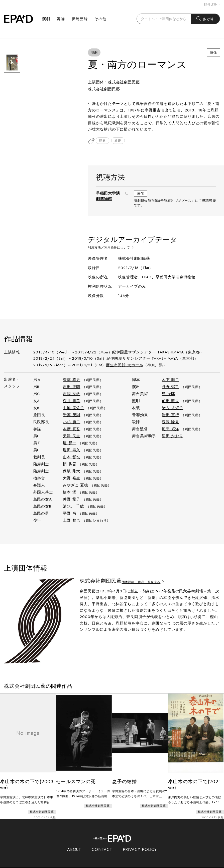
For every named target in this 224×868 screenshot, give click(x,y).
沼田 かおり (173, 435)
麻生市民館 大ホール (125, 363)
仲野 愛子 (72, 498)
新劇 (121, 141)
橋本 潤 (70, 491)
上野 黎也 (72, 519)
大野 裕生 (72, 477)
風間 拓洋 (171, 428)
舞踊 (61, 19)
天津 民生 (72, 435)
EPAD (107, 865)
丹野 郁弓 (171, 386)
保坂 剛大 (72, 470)
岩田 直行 (171, 414)
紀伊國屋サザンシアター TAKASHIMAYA (148, 351)
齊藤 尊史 (72, 379)
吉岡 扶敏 (72, 393)
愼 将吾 (70, 463)
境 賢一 (70, 442)
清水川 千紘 (74, 505)
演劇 (46, 19)
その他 (100, 19)
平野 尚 (70, 512)
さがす (206, 19)
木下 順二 (171, 379)
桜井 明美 (72, 400)
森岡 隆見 (171, 421)
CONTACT (102, 845)
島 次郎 (169, 393)
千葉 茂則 (72, 414)
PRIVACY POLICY (140, 845)
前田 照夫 (171, 400)
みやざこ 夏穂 (76, 484)
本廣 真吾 (72, 428)
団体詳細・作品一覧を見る (148, 580)
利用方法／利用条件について (116, 246)
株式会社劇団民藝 (124, 82)
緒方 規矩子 (173, 407)
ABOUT (74, 845)
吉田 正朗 (72, 386)
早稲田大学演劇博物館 (108, 197)
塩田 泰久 (72, 449)
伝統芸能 (80, 19)
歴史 (103, 141)
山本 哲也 (72, 456)
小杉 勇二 (72, 421)
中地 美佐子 (74, 407)
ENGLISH (212, 5)
